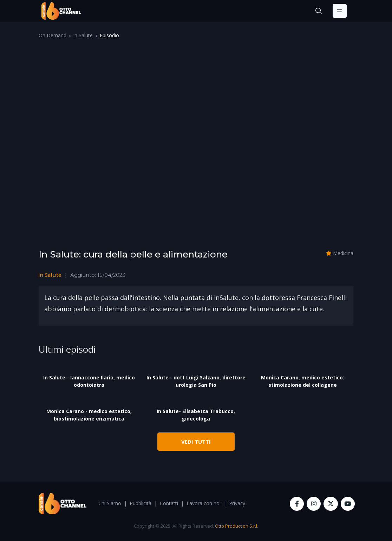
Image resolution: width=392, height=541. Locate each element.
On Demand (53, 35)
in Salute (83, 35)
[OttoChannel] (61, 11)
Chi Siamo (110, 503)
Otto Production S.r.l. (237, 526)
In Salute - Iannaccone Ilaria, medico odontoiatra (89, 381)
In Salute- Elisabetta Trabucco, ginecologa (196, 415)
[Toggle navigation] (340, 11)
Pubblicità (141, 503)
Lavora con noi (204, 503)
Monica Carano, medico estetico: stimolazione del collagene (303, 381)
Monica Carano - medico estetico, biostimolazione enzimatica (89, 415)
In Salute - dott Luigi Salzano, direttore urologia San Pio (196, 381)
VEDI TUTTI (196, 442)
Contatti (169, 503)
